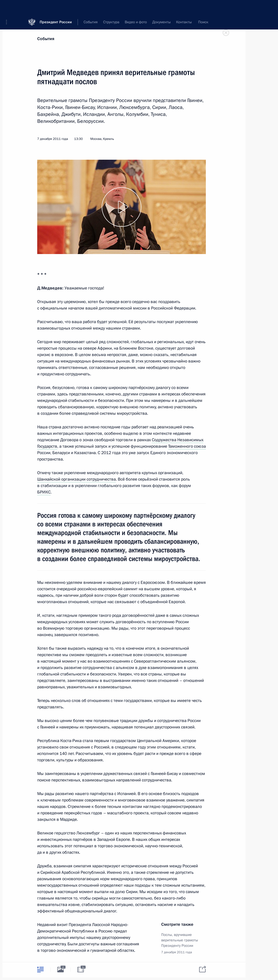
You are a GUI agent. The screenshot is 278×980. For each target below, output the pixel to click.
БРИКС (44, 492)
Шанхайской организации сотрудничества (77, 479)
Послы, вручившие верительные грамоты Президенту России (180, 940)
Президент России (56, 7)
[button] (8, 7)
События (46, 39)
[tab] (40, 969)
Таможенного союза (187, 446)
